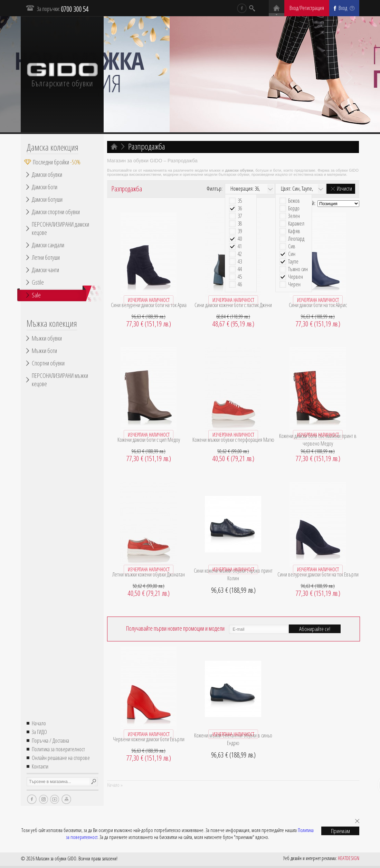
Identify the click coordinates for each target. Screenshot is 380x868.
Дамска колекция (53, 147)
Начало (39, 723)
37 (240, 216)
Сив (292, 246)
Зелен (294, 216)
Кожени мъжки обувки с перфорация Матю (233, 440)
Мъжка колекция (52, 323)
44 (240, 269)
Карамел (296, 224)
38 (240, 224)
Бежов (294, 201)
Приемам (340, 831)
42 (240, 254)
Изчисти (344, 189)
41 (240, 246)
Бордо (294, 208)
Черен (294, 284)
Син (292, 254)
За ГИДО (39, 732)
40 (240, 239)
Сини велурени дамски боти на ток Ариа (149, 305)
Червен (296, 277)
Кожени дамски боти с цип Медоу (149, 440)
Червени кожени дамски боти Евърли (149, 739)
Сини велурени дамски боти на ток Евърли (318, 574)
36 (240, 208)
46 (240, 284)
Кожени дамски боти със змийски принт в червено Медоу (318, 440)
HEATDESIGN (349, 858)
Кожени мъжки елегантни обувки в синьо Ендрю (233, 739)
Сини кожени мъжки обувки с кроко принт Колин (233, 574)
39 (240, 231)
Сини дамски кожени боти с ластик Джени (233, 305)
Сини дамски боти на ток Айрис (318, 305)
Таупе (293, 262)
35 (240, 201)
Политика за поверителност (58, 749)
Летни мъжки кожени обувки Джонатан (149, 574)
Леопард (296, 239)
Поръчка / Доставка (50, 741)
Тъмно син (298, 269)
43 (240, 262)
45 (240, 277)
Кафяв (294, 231)
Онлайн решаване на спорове (61, 758)
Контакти (40, 766)
